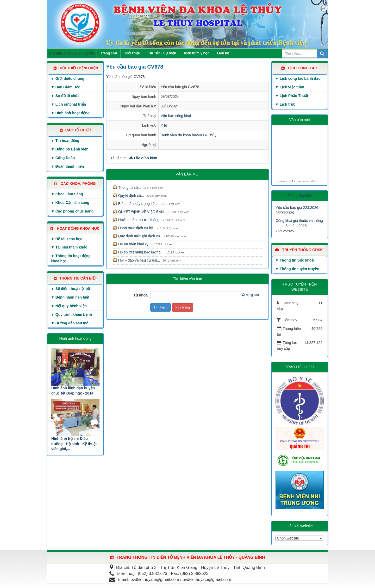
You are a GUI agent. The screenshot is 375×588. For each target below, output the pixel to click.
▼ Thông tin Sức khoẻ (294, 260)
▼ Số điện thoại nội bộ (70, 289)
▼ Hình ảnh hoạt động (70, 113)
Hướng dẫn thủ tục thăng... (138, 220)
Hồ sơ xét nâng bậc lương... (138, 252)
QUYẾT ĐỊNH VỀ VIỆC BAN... (140, 212)
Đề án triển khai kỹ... (132, 244)
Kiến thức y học (197, 53)
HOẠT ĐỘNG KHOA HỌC (78, 228)
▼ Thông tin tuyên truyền (297, 269)
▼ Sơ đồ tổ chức (65, 96)
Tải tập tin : (134, 158)
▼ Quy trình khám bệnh (71, 314)
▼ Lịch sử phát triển (68, 104)
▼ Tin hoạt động (65, 141)
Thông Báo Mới (300, 196)
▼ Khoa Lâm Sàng (67, 194)
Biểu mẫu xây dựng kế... (135, 204)
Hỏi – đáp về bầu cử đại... (137, 260)
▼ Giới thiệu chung (68, 78)
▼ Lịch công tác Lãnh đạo (298, 78)
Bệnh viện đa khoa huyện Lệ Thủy (189, 135)
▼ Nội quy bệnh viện (69, 306)
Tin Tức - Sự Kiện (162, 53)
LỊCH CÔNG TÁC (302, 68)
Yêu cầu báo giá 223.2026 (297, 208)
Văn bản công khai (176, 116)
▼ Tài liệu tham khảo (69, 247)
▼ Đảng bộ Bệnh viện (70, 149)
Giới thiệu (133, 53)
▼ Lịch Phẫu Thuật (292, 96)
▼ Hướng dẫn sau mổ (70, 323)
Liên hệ (223, 53)
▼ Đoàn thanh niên (67, 166)
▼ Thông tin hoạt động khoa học (71, 258)
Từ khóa (141, 295)
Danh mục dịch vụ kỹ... (135, 228)
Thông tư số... (127, 187)
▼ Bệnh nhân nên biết (70, 297)
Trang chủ (109, 53)
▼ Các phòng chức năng (72, 211)
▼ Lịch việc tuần (290, 87)
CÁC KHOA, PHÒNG (78, 184)
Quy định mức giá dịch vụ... (138, 236)
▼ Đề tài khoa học (67, 239)
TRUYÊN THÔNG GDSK (302, 250)
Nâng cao (250, 295)
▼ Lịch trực (285, 104)
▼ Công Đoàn (63, 158)
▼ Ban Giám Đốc (65, 87)
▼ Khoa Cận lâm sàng (70, 203)
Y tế (164, 125)
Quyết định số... (129, 196)
